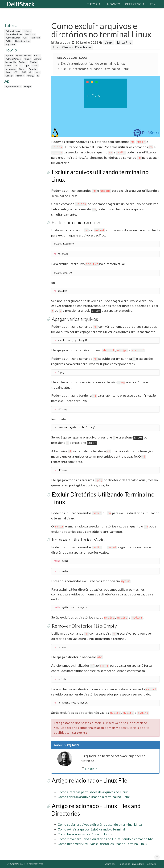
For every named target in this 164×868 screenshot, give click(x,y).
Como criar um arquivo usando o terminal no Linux (94, 797)
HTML (35, 65)
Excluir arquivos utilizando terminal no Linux (93, 63)
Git (25, 38)
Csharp (9, 76)
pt (152, 4)
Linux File (124, 42)
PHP (24, 72)
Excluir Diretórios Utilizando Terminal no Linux (95, 69)
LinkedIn (89, 769)
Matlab (34, 62)
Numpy (27, 59)
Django (37, 59)
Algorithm (10, 44)
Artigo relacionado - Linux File (89, 780)
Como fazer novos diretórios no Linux (85, 834)
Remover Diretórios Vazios (79, 539)
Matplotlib (35, 38)
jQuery (22, 69)
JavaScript (30, 34)
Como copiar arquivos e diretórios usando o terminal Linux (100, 824)
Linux (8, 65)
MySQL (30, 76)
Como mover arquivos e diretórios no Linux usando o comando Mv (105, 839)
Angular (33, 69)
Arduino (20, 76)
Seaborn (23, 62)
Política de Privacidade (131, 864)
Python (9, 55)
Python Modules (14, 34)
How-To (114, 4)
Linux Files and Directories (72, 47)
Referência (135, 4)
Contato (151, 864)
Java (37, 72)
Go (31, 72)
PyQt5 (9, 41)
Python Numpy (13, 38)
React (8, 72)
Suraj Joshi (63, 42)
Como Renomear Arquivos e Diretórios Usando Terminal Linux (102, 844)
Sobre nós (110, 864)
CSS (16, 72)
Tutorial (95, 4)
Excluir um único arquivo (76, 222)
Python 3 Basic (13, 31)
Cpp (27, 65)
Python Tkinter (24, 55)
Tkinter (27, 31)
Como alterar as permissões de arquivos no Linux (93, 792)
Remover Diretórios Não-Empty (84, 626)
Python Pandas (13, 59)
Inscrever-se (78, 732)
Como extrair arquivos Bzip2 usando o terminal (91, 829)
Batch (37, 55)
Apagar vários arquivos (74, 319)
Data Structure (23, 41)
